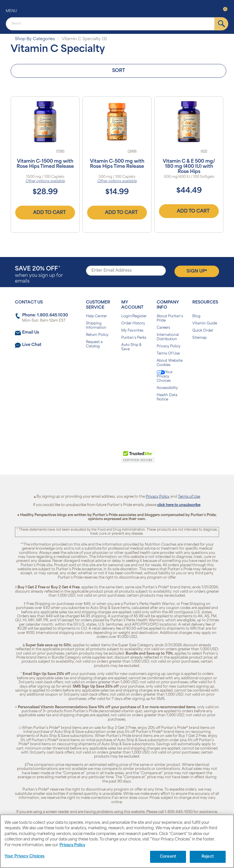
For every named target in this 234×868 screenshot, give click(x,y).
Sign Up (197, 271)
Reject (208, 857)
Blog (196, 316)
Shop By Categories (35, 39)
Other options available (45, 181)
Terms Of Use (168, 354)
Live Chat (32, 345)
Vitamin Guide (205, 324)
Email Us (31, 333)
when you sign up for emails (39, 275)
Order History (133, 324)
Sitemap (200, 338)
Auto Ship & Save (131, 347)
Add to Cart (45, 213)
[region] (117, 841)
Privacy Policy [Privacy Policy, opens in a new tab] (72, 845)
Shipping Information (96, 326)
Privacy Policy (169, 347)
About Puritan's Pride (170, 319)
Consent (168, 857)
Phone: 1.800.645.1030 (45, 315)
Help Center (96, 316)
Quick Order (203, 331)
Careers (163, 328)
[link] (93, 459)
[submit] (221, 24)
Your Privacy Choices (165, 376)
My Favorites (132, 331)
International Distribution (168, 337)
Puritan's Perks (134, 338)
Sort (119, 71)
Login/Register (134, 316)
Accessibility (167, 388)
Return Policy (97, 335)
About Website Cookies (170, 363)
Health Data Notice (167, 397)
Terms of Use (189, 497)
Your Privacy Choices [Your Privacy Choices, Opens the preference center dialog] (25, 856)
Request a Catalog (94, 344)
